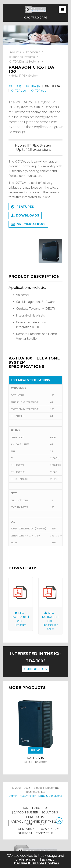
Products (15, 52)
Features (22, 207)
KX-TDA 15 (15, 86)
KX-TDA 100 (52, 86)
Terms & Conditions (50, 796)
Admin (13, 796)
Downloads (25, 216)
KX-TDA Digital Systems (24, 62)
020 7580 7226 (36, 18)
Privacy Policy (27, 796)
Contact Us (35, 669)
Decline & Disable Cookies (36, 863)
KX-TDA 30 (33, 86)
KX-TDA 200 (18, 91)
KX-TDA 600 (38, 91)
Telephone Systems (22, 57)
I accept (47, 859)
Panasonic (33, 52)
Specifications (28, 225)
